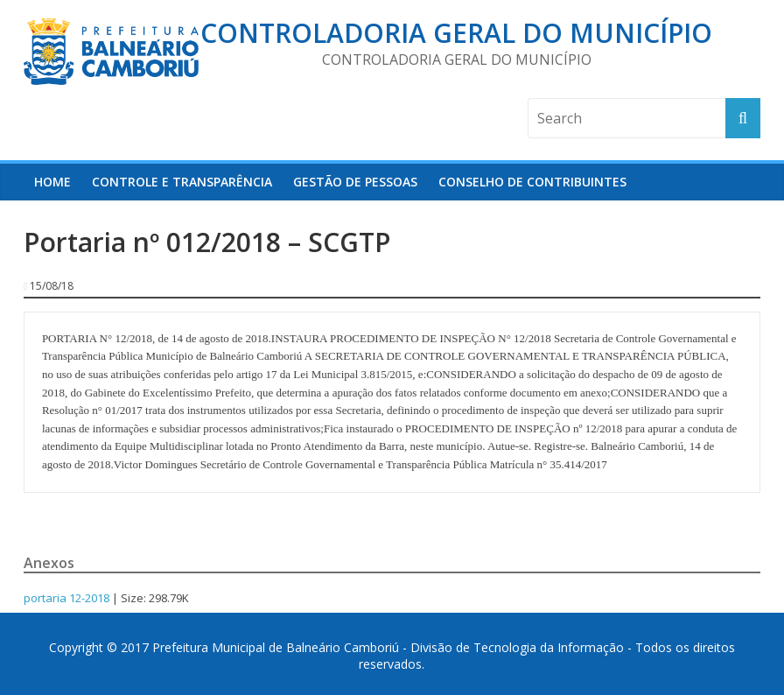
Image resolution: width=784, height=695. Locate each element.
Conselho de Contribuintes (532, 182)
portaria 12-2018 (66, 598)
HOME (52, 182)
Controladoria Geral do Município (456, 33)
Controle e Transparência (182, 182)
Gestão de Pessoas (355, 182)
